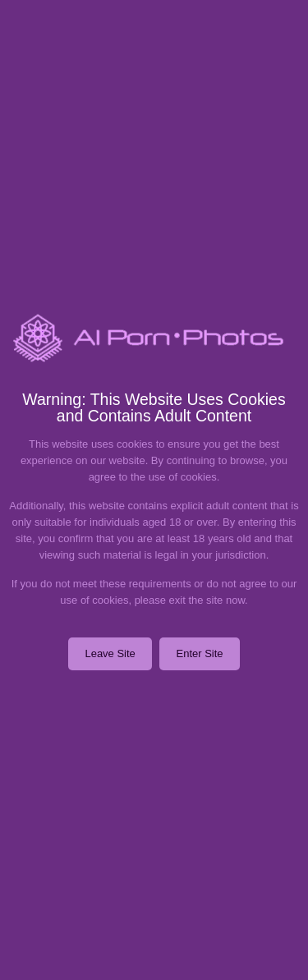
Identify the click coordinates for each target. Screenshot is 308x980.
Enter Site (199, 653)
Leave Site (110, 653)
